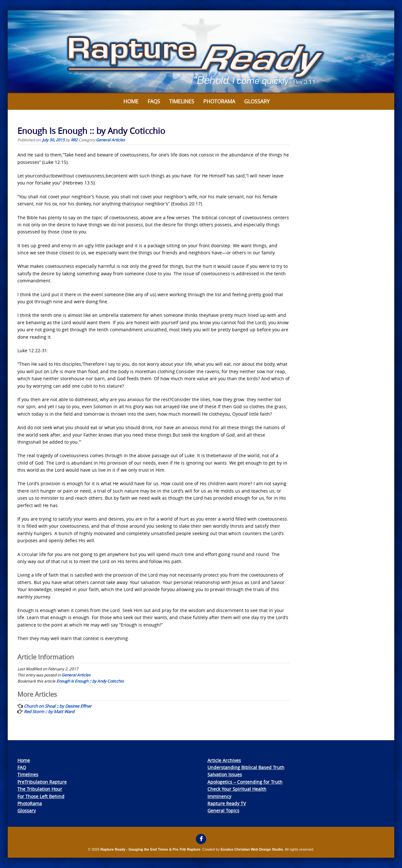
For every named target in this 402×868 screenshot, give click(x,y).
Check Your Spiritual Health (237, 789)
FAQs (154, 101)
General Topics (223, 811)
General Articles (110, 140)
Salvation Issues (225, 774)
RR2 (74, 140)
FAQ (22, 767)
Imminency (219, 796)
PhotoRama (30, 803)
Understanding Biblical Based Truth (246, 767)
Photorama (219, 101)
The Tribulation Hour (40, 789)
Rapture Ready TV (227, 803)
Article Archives (224, 760)
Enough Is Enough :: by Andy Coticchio (90, 681)
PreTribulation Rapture (42, 782)
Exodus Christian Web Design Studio (252, 849)
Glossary (257, 101)
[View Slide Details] (201, 52)
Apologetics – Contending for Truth (245, 782)
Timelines (182, 101)
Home (131, 101)
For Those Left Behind (41, 796)
